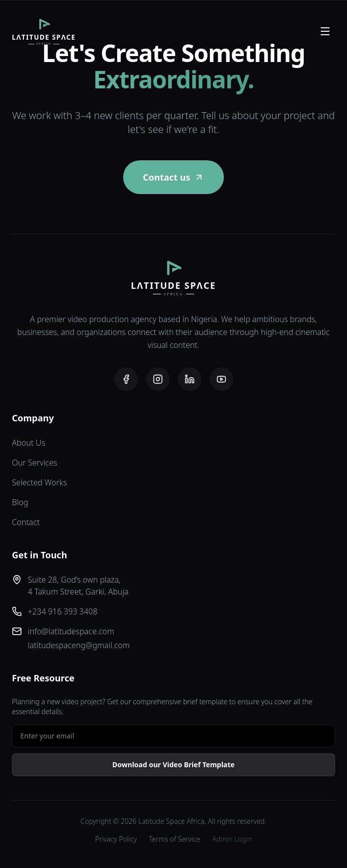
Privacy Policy (116, 839)
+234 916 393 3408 (63, 611)
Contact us (174, 177)
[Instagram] (158, 379)
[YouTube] (221, 379)
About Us (29, 443)
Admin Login (232, 839)
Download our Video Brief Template (173, 765)
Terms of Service (175, 839)
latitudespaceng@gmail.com (79, 645)
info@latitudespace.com (71, 631)
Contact (26, 522)
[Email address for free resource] (173, 736)
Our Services (35, 463)
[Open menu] (325, 31)
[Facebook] (126, 379)
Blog (20, 502)
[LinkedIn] (190, 379)
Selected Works (39, 482)
